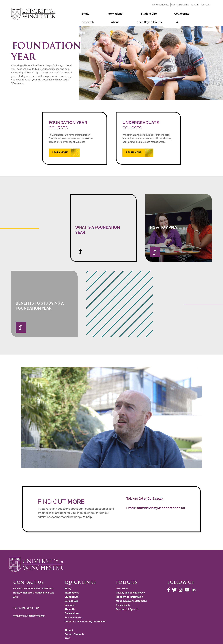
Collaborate (136, 14)
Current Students (74, 626)
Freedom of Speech (127, 601)
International (95, 14)
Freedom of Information (129, 588)
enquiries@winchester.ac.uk (29, 607)
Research (154, 14)
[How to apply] (179, 220)
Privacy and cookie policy (130, 584)
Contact (206, 5)
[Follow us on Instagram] (181, 581)
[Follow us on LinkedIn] (194, 581)
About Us (70, 601)
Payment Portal (73, 609)
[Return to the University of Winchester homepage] (112, 556)
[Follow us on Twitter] (175, 581)
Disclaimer (122, 580)
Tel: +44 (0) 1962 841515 (27, 600)
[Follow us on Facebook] (169, 581)
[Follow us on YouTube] (188, 581)
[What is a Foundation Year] (103, 220)
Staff (174, 5)
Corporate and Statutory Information (85, 613)
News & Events (161, 5)
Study (79, 14)
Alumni (195, 5)
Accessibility (123, 597)
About (168, 14)
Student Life (116, 14)
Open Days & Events (189, 14)
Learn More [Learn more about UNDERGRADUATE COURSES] (134, 144)
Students (184, 5)
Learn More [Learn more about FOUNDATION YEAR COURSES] (60, 144)
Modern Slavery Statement (131, 593)
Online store (72, 605)
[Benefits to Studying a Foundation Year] (44, 295)
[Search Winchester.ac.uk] (208, 14)
